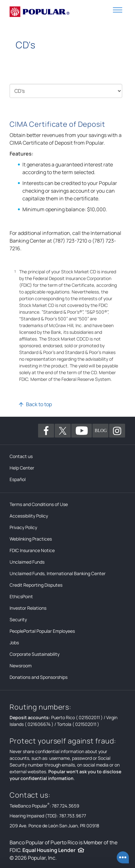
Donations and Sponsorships (39, 677)
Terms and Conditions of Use (39, 504)
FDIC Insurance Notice (32, 550)
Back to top (39, 404)
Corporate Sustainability (35, 654)
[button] (118, 9)
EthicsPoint (21, 596)
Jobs (14, 643)
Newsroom (21, 666)
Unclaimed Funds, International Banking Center (58, 573)
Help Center (22, 468)
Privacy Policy (23, 527)
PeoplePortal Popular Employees (42, 631)
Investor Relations (28, 608)
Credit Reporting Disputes (36, 585)
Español (18, 479)
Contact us (21, 456)
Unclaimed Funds (27, 562)
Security (18, 619)
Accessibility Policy (29, 516)
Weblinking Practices (31, 539)
